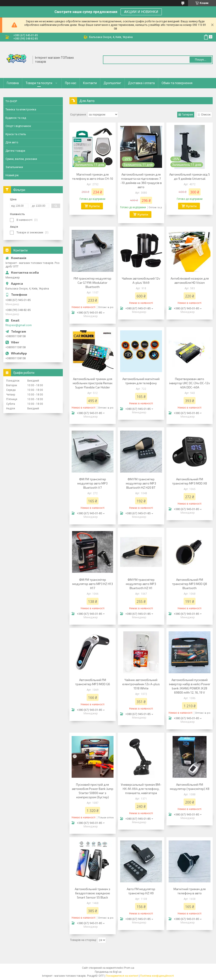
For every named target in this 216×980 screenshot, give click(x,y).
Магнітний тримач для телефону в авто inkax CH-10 (93, 176)
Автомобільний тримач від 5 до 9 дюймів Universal (190, 176)
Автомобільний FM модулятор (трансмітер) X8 (190, 787)
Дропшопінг (112, 83)
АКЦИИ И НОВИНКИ (141, 12)
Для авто (12, 142)
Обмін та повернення (177, 83)
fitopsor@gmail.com (19, 325)
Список (206, 114)
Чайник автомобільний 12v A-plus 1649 (141, 280)
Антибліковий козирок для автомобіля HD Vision (190, 280)
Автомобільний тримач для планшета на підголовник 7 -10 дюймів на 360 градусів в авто (141, 181)
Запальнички (14, 167)
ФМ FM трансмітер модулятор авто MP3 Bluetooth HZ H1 (141, 584)
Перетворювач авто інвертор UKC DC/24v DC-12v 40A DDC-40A (190, 383)
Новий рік (12, 175)
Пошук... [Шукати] (200, 60)
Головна (13, 83)
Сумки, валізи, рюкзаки (21, 159)
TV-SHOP (11, 101)
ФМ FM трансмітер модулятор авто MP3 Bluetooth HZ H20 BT (141, 483)
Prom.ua (129, 968)
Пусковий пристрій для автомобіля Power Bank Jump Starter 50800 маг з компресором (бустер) (93, 791)
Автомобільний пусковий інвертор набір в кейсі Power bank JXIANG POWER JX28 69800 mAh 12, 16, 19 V (190, 686)
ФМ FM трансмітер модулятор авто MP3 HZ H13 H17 (93, 584)
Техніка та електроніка (21, 109)
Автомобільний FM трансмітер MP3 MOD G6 (93, 682)
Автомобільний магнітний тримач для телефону (141, 381)
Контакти (90, 83)
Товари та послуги (39, 83)
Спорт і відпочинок (18, 126)
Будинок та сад (16, 118)
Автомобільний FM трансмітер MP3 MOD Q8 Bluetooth (190, 584)
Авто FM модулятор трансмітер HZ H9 (141, 891)
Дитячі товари (15, 151)
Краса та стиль (16, 134)
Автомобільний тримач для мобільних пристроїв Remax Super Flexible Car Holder (93, 383)
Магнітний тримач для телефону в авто (190, 891)
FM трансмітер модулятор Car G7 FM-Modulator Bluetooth (92, 283)
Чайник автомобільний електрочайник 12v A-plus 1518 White (141, 684)
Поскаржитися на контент (122, 976)
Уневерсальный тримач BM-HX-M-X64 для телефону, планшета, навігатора (141, 789)
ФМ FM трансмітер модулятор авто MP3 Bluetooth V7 (92, 483)
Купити (94, 206)
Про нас (71, 83)
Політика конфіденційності (157, 976)
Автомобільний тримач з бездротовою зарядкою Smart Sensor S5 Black (92, 893)
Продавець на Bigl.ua (108, 972)
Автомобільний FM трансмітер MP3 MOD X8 (190, 481)
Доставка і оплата (141, 83)
